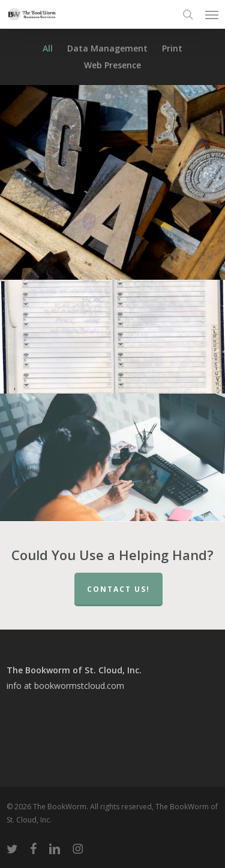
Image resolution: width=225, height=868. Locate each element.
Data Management (107, 49)
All (48, 49)
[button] (212, 14)
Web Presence (112, 65)
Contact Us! (118, 589)
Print (172, 49)
